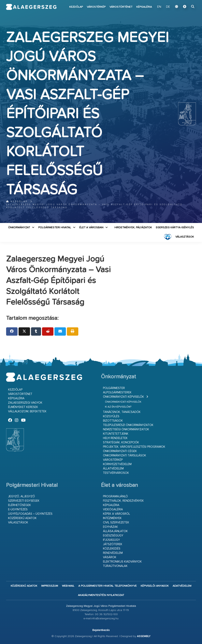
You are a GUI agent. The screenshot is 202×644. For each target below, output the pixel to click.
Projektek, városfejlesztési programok (134, 447)
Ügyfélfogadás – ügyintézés (30, 514)
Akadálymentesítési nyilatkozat (101, 595)
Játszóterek (113, 544)
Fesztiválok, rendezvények (123, 501)
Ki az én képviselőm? (118, 407)
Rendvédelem (113, 553)
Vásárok (110, 557)
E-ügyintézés (18, 509)
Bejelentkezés (101, 630)
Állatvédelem (113, 469)
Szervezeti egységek (24, 501)
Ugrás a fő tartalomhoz (186, 2)
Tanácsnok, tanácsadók (122, 412)
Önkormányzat (19, 228)
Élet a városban (91, 228)
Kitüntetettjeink (116, 434)
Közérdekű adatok (22, 518)
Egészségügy (113, 536)
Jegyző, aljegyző (22, 496)
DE (168, 7)
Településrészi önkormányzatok (128, 425)
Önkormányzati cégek (120, 451)
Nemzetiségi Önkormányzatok (126, 429)
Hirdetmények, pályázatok (133, 228)
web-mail (68, 586)
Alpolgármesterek (117, 392)
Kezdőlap (76, 7)
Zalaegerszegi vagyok (25, 403)
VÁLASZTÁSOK (185, 237)
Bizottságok (113, 421)
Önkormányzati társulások (125, 456)
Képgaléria (144, 7)
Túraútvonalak (115, 566)
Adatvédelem (182, 586)
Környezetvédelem (117, 464)
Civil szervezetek (116, 523)
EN (159, 7)
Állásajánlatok (115, 531)
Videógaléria (113, 509)
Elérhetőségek (20, 505)
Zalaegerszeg (31, 7)
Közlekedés (112, 549)
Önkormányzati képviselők (123, 397)
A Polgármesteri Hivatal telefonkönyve (108, 586)
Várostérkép (96, 7)
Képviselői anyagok (155, 586)
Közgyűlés (111, 416)
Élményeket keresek (23, 407)
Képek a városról (116, 514)
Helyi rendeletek (115, 438)
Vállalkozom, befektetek (27, 411)
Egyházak (110, 527)
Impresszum (50, 586)
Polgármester (114, 388)
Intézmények (112, 518)
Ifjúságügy (111, 540)
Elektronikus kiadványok (122, 562)
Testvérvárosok (116, 473)
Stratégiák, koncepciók (121, 442)
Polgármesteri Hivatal (55, 228)
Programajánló (115, 496)
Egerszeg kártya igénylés (175, 228)
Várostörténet (121, 7)
